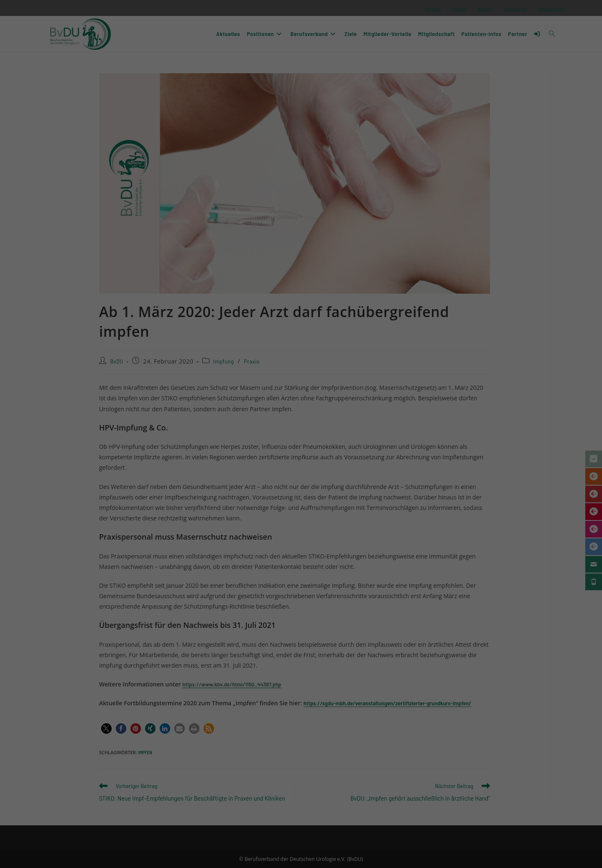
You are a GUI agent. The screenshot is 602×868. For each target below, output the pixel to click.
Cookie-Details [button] (267, 510)
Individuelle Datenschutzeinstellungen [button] (301, 492)
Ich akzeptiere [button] (301, 443)
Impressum (338, 510)
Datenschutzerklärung (293, 409)
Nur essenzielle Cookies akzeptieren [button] (301, 467)
